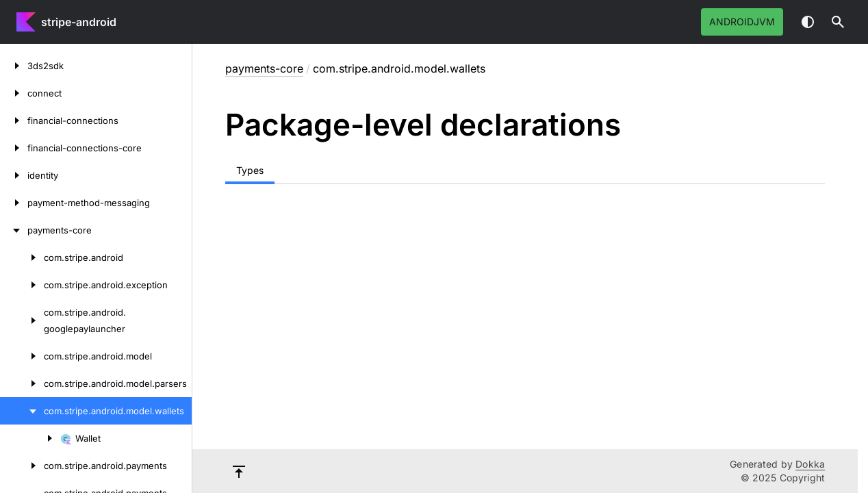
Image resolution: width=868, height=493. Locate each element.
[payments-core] (14, 230)
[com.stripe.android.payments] (22, 466)
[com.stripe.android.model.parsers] (22, 383)
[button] (838, 22)
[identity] (14, 175)
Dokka (810, 464)
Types (250, 170)
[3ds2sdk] (14, 66)
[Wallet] (30, 438)
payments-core (264, 68)
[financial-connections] (14, 121)
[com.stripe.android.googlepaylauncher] (22, 320)
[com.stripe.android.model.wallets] (22, 411)
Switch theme (808, 22)
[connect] (14, 93)
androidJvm (742, 22)
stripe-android (79, 22)
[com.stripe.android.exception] (22, 285)
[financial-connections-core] (14, 148)
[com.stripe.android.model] (22, 356)
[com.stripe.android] (22, 257)
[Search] (838, 22)
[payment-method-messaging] (14, 203)
